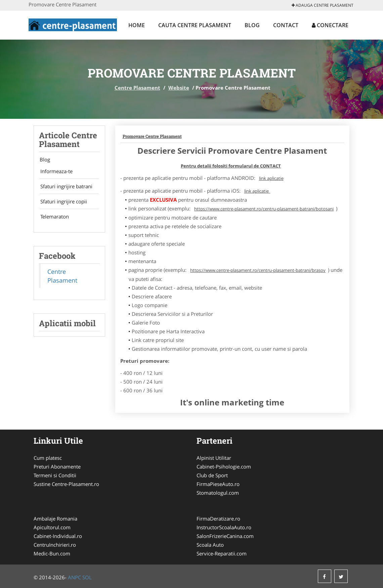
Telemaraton (53, 219)
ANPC (74, 577)
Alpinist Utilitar (214, 458)
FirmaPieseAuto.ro (218, 484)
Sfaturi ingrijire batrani (65, 188)
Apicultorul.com (52, 527)
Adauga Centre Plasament (323, 5)
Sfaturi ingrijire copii (62, 203)
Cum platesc (48, 458)
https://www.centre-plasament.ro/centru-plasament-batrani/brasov (258, 270)
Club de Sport (212, 475)
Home (137, 25)
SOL (87, 577)
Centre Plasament (137, 88)
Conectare (330, 25)
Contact (286, 25)
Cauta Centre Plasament (195, 25)
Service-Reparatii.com (222, 553)
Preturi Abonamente (57, 467)
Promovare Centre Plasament (152, 136)
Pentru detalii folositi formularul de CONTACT (231, 166)
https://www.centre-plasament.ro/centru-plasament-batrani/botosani (264, 209)
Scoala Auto (210, 545)
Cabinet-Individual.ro (58, 536)
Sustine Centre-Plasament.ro (66, 484)
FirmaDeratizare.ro (218, 519)
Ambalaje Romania (55, 519)
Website (179, 88)
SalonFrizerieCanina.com (225, 536)
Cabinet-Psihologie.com (224, 467)
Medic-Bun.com (52, 553)
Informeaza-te (55, 172)
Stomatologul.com (218, 493)
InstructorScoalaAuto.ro (224, 527)
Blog (252, 25)
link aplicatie (271, 178)
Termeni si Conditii (55, 475)
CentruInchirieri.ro (55, 545)
